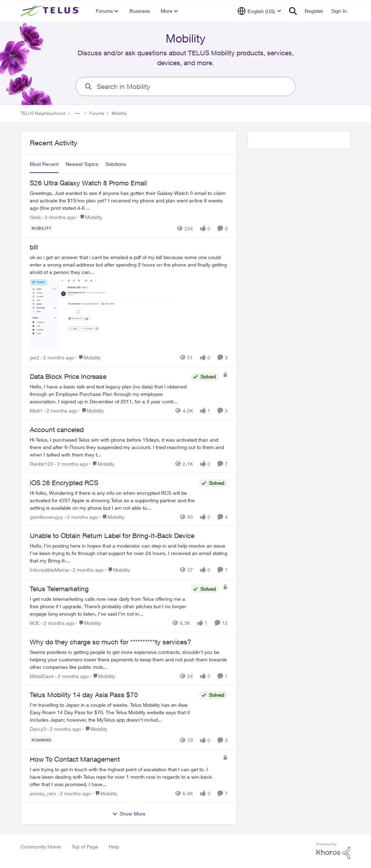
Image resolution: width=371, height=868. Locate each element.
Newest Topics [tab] (82, 164)
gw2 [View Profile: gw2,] (35, 357)
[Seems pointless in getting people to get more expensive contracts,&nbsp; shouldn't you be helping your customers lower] (129, 659)
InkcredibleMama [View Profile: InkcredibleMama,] (49, 570)
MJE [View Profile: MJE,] (35, 623)
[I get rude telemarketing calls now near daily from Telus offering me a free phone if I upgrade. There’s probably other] (108, 606)
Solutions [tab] (116, 164)
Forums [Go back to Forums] (97, 113)
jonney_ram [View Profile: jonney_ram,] (43, 793)
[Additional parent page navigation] (77, 113)
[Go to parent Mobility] (90, 217)
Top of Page (85, 847)
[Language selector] (259, 11)
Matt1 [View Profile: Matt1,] (36, 411)
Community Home (41, 847)
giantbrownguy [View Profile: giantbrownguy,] (46, 517)
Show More (129, 814)
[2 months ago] (59, 217)
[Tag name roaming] (41, 740)
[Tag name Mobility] (41, 228)
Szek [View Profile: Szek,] (35, 217)
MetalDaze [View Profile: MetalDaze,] (42, 676)
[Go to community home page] (51, 11)
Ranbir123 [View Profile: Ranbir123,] (41, 464)
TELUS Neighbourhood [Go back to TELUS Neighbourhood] (43, 113)
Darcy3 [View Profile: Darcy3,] (38, 729)
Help (114, 847)
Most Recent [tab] (44, 164)
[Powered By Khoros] (333, 851)
